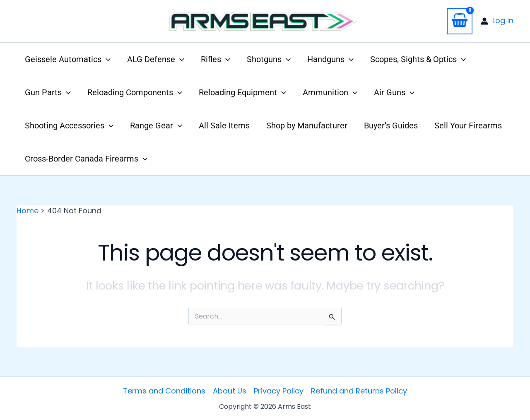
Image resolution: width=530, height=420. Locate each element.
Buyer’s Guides (391, 126)
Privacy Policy (279, 391)
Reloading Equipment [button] (242, 92)
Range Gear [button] (156, 126)
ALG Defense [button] (156, 59)
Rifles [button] (216, 59)
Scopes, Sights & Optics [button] (418, 59)
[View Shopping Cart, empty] (460, 21)
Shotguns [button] (269, 59)
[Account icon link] (497, 21)
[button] (106, 59)
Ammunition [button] (330, 92)
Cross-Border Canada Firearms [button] (86, 159)
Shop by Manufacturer (307, 126)
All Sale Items (224, 126)
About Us (230, 391)
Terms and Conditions (164, 391)
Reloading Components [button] (135, 92)
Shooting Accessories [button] (69, 126)
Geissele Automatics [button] (68, 59)
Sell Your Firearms (468, 126)
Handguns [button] (330, 59)
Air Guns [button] (394, 92)
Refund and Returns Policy (359, 391)
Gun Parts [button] (48, 92)
